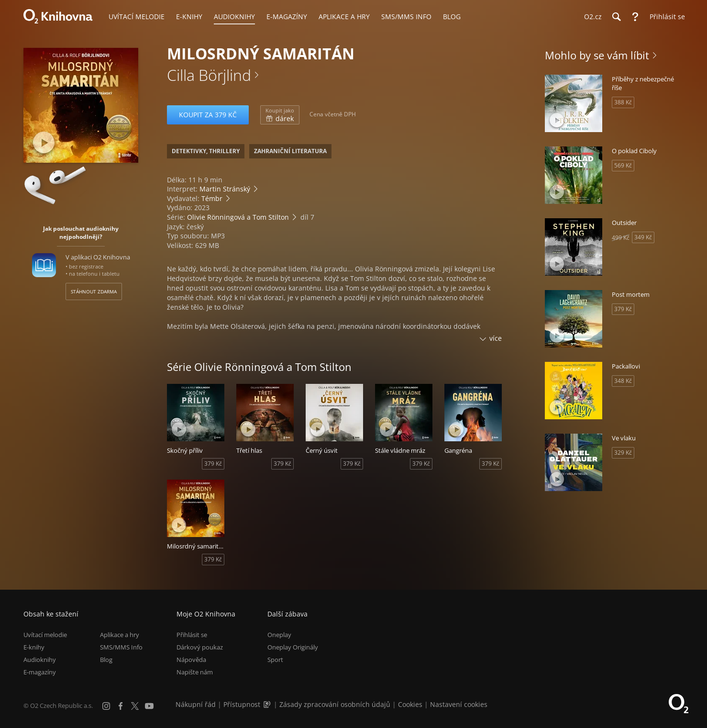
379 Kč (213, 464)
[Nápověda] (635, 17)
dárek (280, 115)
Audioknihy (40, 660)
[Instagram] (106, 706)
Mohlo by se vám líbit (597, 55)
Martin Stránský (225, 189)
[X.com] (135, 706)
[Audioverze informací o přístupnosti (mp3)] (268, 704)
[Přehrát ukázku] (44, 142)
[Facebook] (121, 706)
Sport (275, 660)
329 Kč (623, 453)
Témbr (212, 198)
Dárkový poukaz (200, 647)
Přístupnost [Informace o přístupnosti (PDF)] (242, 704)
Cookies (410, 704)
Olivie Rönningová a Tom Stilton (238, 217)
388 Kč (623, 102)
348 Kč (623, 381)
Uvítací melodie (45, 635)
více (496, 338)
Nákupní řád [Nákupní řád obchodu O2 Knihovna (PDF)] (196, 704)
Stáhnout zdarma (94, 291)
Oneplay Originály (293, 647)
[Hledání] (616, 17)
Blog (106, 660)
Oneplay (279, 635)
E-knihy (34, 647)
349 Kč (643, 237)
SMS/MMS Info (121, 647)
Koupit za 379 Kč (208, 115)
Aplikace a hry (120, 635)
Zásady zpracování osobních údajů (335, 704)
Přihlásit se (192, 635)
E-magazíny (40, 672)
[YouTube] (149, 706)
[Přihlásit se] (665, 17)
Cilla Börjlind (209, 75)
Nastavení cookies (459, 704)
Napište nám (195, 672)
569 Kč (623, 165)
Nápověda (191, 660)
